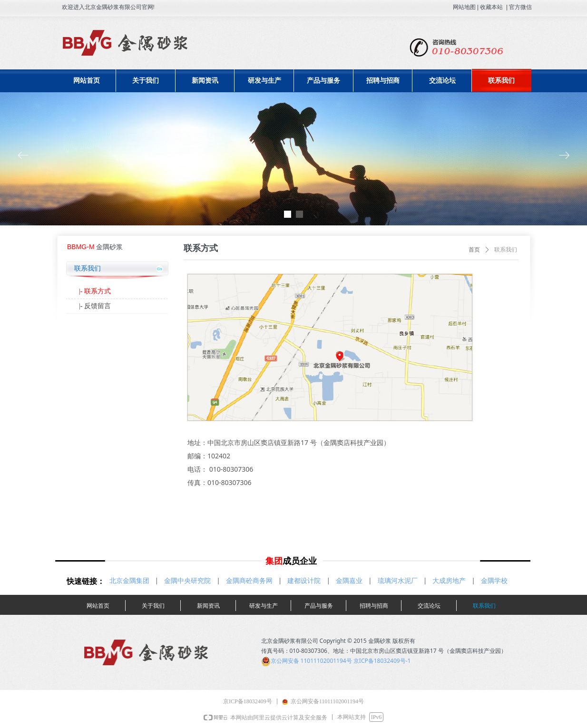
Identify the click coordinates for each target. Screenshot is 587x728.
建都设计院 (304, 581)
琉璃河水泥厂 (398, 581)
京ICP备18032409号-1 (382, 661)
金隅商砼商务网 (249, 581)
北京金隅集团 (129, 581)
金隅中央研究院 (187, 581)
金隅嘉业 (349, 581)
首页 (474, 250)
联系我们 (506, 250)
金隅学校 (494, 581)
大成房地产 (449, 581)
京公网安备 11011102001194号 (311, 661)
